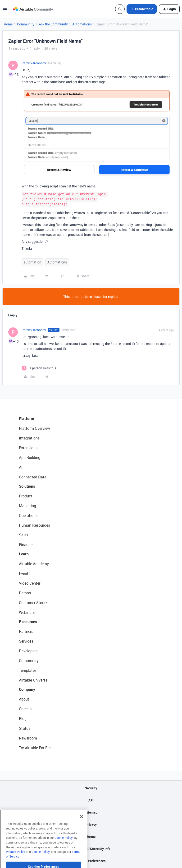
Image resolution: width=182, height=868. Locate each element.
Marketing (27, 506)
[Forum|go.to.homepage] (33, 9)
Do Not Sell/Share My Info (91, 849)
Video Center (30, 583)
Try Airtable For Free (36, 748)
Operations (28, 515)
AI (21, 467)
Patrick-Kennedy (34, 63)
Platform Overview (34, 428)
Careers (25, 709)
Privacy (91, 824)
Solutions (27, 486)
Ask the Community (53, 24)
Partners (26, 631)
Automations (82, 24)
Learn (24, 554)
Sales (24, 535)
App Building (30, 458)
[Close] (82, 832)
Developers (28, 651)
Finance (26, 545)
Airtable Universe (33, 680)
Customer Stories (34, 603)
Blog (23, 719)
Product (26, 496)
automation (32, 262)
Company (27, 689)
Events (25, 573)
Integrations (29, 438)
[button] (5, 10)
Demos (25, 593)
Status (25, 728)
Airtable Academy (34, 564)
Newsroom (28, 738)
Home (8, 24)
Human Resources (34, 525)
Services (26, 641)
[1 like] (39, 368)
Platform (27, 419)
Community (26, 24)
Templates (28, 670)
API (91, 800)
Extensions (28, 448)
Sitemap (91, 812)
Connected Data (33, 477)
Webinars (27, 612)
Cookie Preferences (91, 861)
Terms (91, 837)
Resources (28, 622)
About (24, 699)
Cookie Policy (64, 853)
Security (91, 788)
